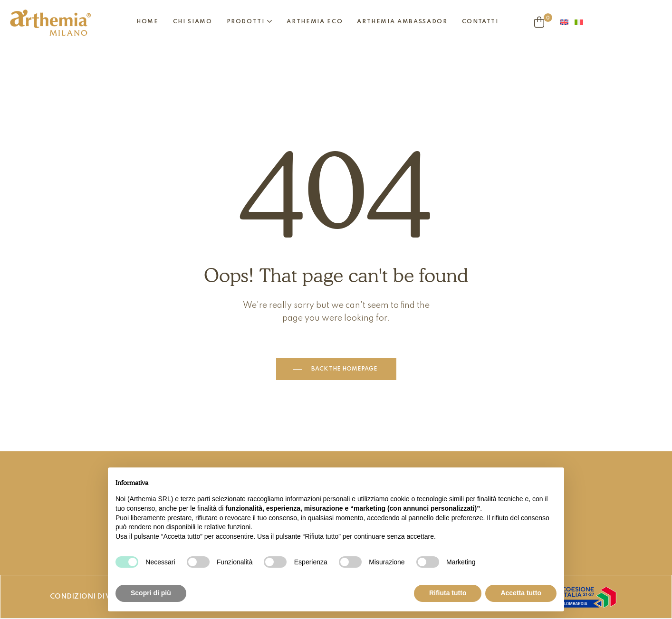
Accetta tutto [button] (521, 593)
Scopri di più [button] (151, 593)
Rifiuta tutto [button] (448, 593)
